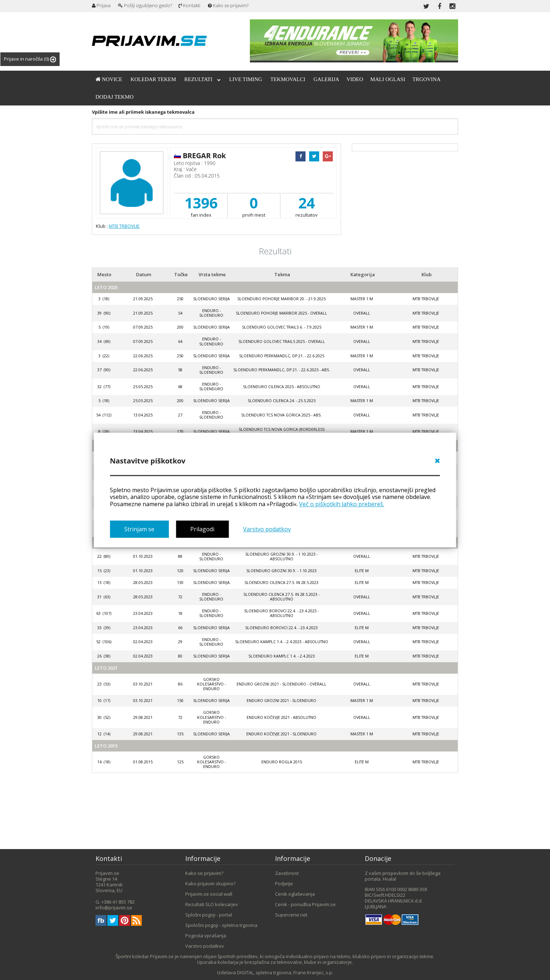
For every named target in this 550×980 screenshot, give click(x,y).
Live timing (246, 79)
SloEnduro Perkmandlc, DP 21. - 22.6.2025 (282, 356)
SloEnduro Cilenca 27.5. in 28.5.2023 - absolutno (281, 597)
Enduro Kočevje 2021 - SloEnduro (281, 734)
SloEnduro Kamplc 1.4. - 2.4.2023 (282, 656)
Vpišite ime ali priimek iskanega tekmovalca (143, 112)
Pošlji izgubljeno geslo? (145, 5)
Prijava (101, 5)
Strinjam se (139, 529)
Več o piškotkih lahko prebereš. (342, 504)
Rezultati (202, 79)
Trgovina (427, 79)
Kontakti (189, 5)
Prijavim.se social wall (209, 894)
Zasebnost (287, 873)
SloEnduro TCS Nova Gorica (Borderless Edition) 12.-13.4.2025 (282, 432)
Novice (109, 79)
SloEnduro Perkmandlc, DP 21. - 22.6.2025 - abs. (282, 370)
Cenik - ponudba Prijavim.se (305, 904)
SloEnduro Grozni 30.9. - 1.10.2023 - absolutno (281, 557)
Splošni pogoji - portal (209, 915)
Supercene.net (291, 915)
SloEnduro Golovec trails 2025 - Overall (282, 341)
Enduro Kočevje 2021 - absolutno (281, 717)
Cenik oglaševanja (295, 894)
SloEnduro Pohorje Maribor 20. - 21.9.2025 (281, 299)
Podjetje (284, 884)
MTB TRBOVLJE (124, 226)
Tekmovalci (288, 79)
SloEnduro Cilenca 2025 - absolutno (282, 387)
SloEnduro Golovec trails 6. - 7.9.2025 (282, 327)
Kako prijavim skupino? (210, 884)
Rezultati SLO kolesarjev (212, 904)
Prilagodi (202, 529)
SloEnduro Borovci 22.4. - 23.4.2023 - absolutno (281, 613)
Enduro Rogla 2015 (282, 762)
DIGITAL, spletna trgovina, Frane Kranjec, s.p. (285, 972)
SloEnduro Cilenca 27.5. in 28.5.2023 (281, 583)
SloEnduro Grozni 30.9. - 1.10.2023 (281, 571)
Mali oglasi (388, 79)
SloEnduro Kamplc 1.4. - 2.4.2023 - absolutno (282, 642)
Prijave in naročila (30, 59)
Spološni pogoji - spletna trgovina (221, 925)
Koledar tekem (153, 79)
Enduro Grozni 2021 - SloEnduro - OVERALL (281, 684)
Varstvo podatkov (267, 529)
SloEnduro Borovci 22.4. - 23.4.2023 (281, 628)
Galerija (326, 79)
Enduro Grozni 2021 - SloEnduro (281, 701)
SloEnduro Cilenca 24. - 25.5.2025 (282, 401)
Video (355, 79)
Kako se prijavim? (228, 5)
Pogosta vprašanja (206, 936)
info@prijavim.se (114, 908)
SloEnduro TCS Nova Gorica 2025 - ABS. (281, 415)
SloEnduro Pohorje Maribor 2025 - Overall (281, 313)
